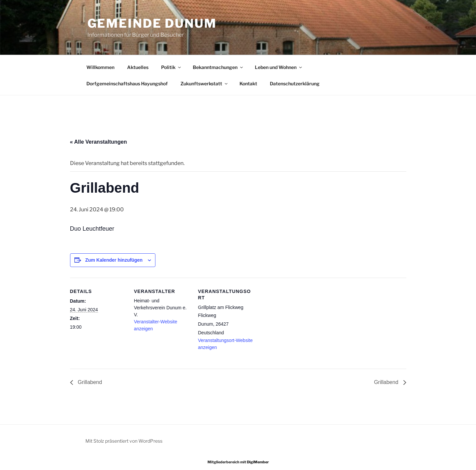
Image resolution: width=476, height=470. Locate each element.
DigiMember (258, 462)
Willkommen (100, 67)
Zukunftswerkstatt (204, 83)
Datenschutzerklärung (295, 83)
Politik (171, 67)
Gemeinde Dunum (152, 23)
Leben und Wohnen (279, 67)
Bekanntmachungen (218, 67)
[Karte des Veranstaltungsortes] (297, 323)
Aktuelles (138, 67)
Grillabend (89, 382)
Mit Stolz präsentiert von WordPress (124, 441)
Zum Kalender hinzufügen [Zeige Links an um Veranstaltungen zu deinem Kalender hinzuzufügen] (114, 260)
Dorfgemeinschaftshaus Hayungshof (127, 83)
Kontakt (248, 83)
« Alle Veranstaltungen (99, 142)
